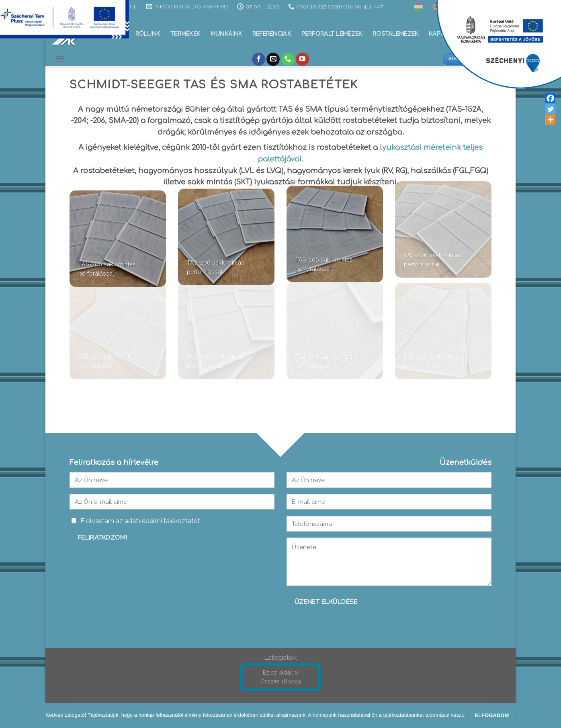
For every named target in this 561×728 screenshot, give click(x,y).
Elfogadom (492, 716)
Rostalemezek (395, 34)
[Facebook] (550, 98)
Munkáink (226, 34)
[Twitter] (550, 109)
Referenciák (272, 34)
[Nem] (551, 718)
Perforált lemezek (332, 34)
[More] (550, 120)
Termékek (185, 34)
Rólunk (148, 34)
